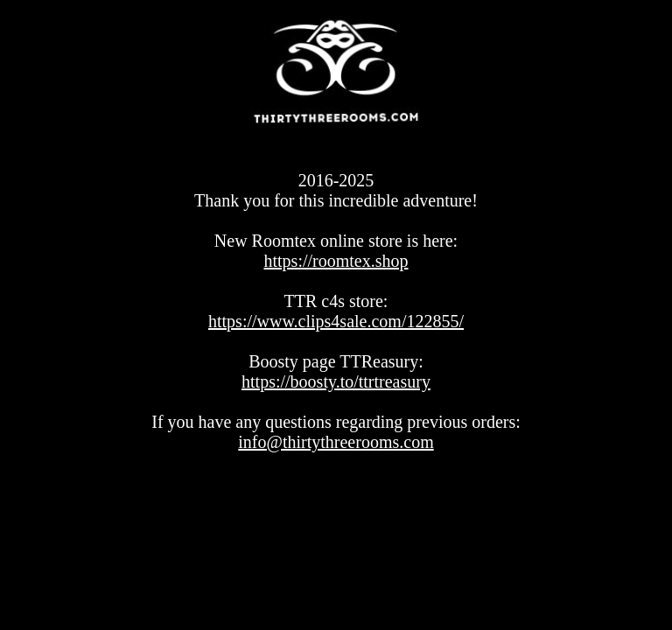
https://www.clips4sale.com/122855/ (336, 321)
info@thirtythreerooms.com (336, 442)
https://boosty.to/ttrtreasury (336, 381)
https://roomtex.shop (336, 261)
